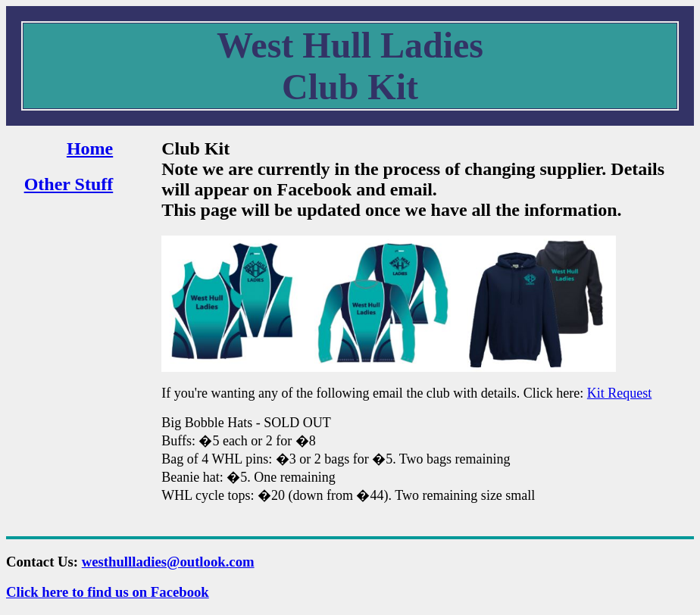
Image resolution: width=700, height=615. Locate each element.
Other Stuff (69, 184)
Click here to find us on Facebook (108, 592)
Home (90, 148)
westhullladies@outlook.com (168, 562)
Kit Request (620, 393)
